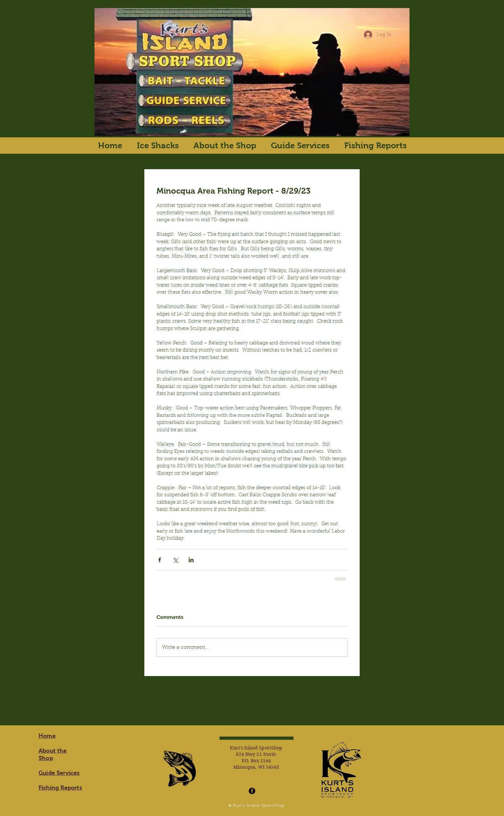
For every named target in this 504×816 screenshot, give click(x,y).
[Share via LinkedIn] (191, 560)
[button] (404, 66)
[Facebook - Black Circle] (252, 791)
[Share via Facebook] (160, 560)
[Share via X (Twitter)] (175, 560)
